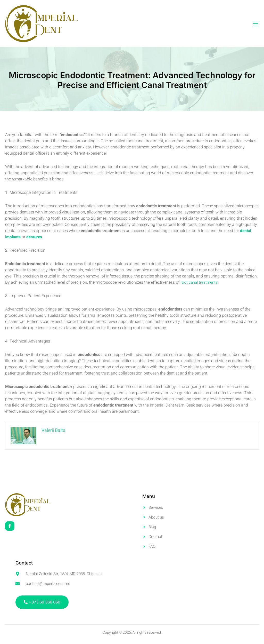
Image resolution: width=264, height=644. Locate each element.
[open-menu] (256, 24)
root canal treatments (200, 282)
